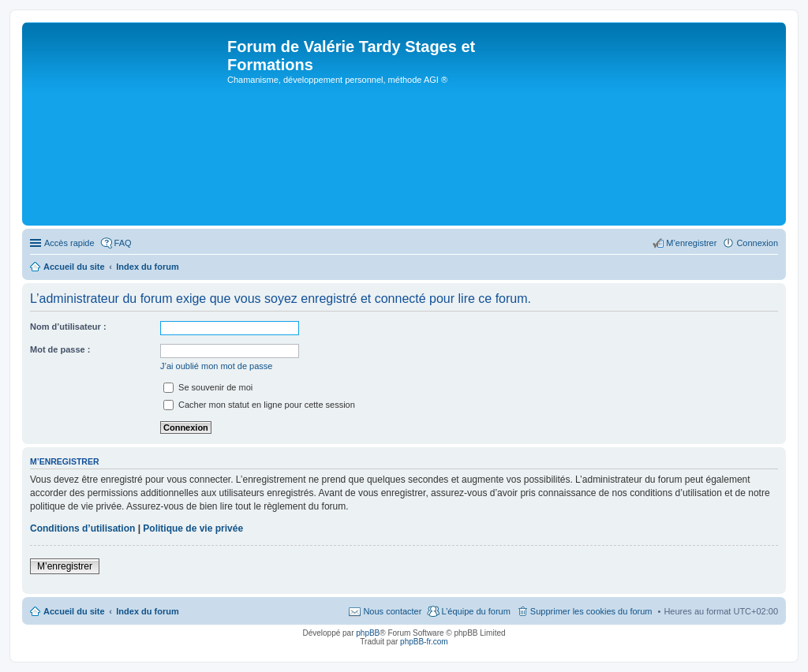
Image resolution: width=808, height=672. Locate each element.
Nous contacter (392, 611)
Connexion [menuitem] (757, 243)
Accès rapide (69, 243)
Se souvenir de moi (208, 387)
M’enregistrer (65, 566)
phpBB (368, 633)
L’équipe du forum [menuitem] (475, 611)
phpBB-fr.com (424, 642)
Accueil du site (74, 611)
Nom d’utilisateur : (68, 327)
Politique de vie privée (193, 528)
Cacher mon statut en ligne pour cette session (259, 405)
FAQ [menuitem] (123, 243)
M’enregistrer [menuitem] (691, 243)
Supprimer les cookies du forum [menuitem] (591, 611)
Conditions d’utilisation (82, 528)
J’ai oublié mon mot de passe (216, 366)
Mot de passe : (60, 349)
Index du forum (147, 611)
